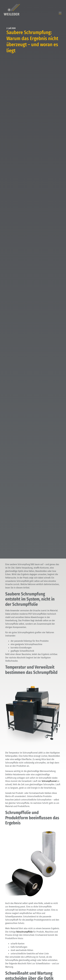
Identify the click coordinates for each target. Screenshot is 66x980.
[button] (60, 13)
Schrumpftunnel (49, 781)
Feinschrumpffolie (24, 932)
